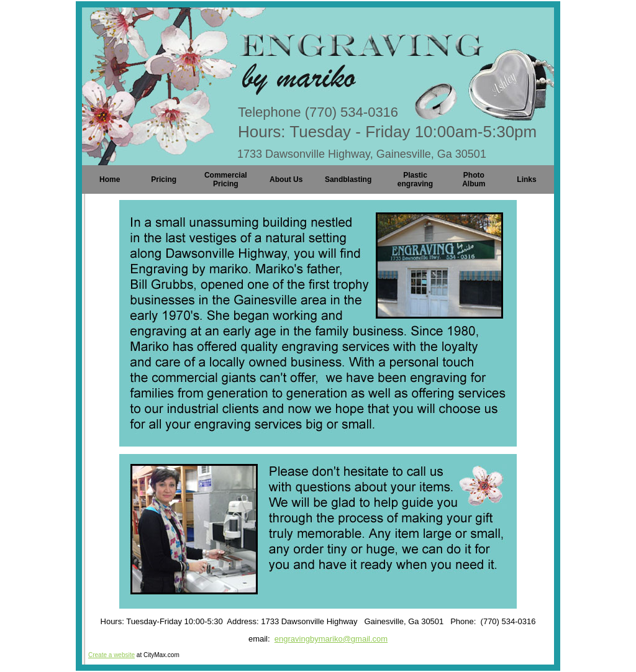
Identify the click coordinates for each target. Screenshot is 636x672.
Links (526, 179)
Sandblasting (348, 179)
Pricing (164, 179)
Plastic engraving (415, 179)
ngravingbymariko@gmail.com (333, 639)
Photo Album (474, 179)
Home (110, 179)
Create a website (111, 655)
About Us (286, 179)
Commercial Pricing (226, 179)
